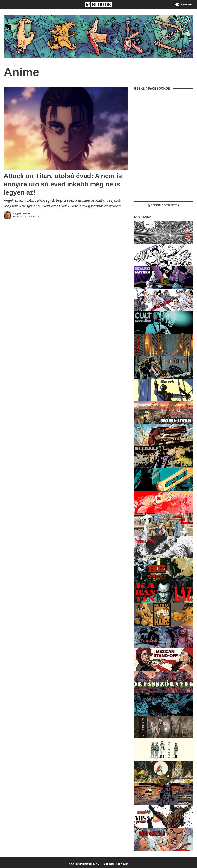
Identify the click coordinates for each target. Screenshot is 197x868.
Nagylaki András (21, 213)
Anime (16, 216)
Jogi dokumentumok (84, 864)
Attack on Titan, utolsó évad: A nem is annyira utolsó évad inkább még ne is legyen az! (63, 184)
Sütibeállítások (116, 864)
